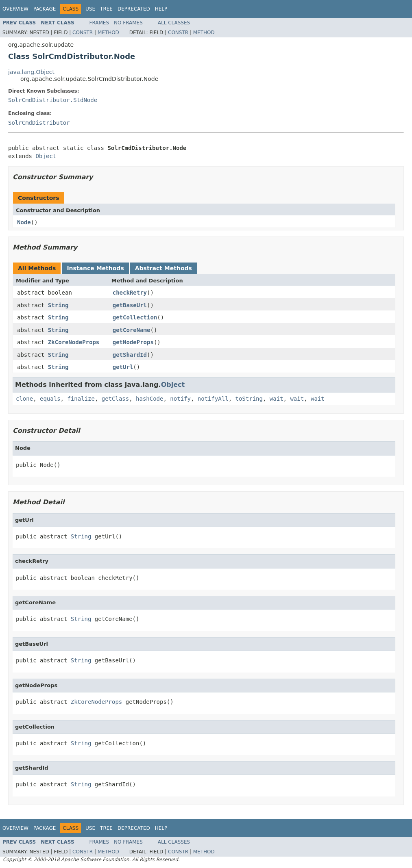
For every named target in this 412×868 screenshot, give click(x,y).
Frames (99, 23)
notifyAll (213, 399)
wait (277, 399)
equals (50, 399)
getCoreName (132, 330)
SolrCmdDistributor (39, 123)
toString (249, 399)
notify (180, 399)
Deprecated (134, 9)
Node (24, 222)
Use (90, 9)
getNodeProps (133, 342)
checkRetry (130, 293)
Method (108, 33)
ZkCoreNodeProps (74, 342)
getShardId (130, 355)
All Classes (174, 23)
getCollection (135, 317)
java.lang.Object (31, 72)
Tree (106, 9)
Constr (83, 33)
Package (45, 9)
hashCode (149, 399)
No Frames (128, 23)
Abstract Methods (163, 268)
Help (161, 9)
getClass (115, 399)
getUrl (123, 367)
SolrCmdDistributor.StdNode (53, 100)
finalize (81, 399)
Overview (15, 9)
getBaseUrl (130, 305)
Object (46, 156)
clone (24, 399)
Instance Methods (95, 268)
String (58, 305)
